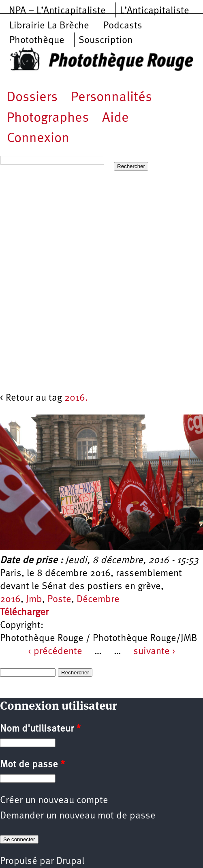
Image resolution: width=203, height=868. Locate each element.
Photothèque (37, 41)
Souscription (106, 41)
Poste (59, 600)
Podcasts (123, 26)
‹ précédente (55, 652)
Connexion (38, 139)
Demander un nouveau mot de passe (78, 816)
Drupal (70, 862)
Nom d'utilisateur (40, 729)
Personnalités (111, 98)
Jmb (34, 600)
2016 (10, 600)
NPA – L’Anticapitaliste (57, 11)
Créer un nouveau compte (54, 801)
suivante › (154, 652)
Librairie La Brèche (49, 26)
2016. (76, 398)
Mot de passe (32, 765)
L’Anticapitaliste (155, 11)
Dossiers (32, 98)
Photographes (48, 118)
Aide (115, 118)
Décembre (98, 600)
